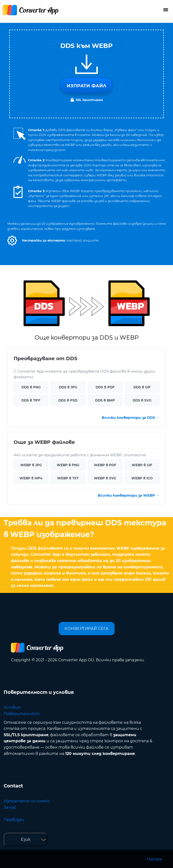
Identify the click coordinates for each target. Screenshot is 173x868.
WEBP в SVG (105, 478)
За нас (10, 807)
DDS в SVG (142, 400)
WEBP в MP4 (31, 478)
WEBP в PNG (68, 465)
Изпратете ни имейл (27, 801)
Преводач (14, 820)
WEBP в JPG (31, 465)
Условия (12, 707)
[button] (12, 241)
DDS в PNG (31, 387)
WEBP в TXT (68, 478)
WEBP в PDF (105, 465)
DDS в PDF (105, 387)
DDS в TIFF (31, 400)
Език (26, 839)
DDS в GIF (142, 387)
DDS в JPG (68, 387)
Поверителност (22, 714)
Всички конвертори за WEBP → (129, 495)
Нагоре (155, 859)
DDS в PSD (68, 400)
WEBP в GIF (142, 465)
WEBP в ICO (142, 478)
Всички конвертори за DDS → (131, 418)
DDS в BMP (105, 400)
